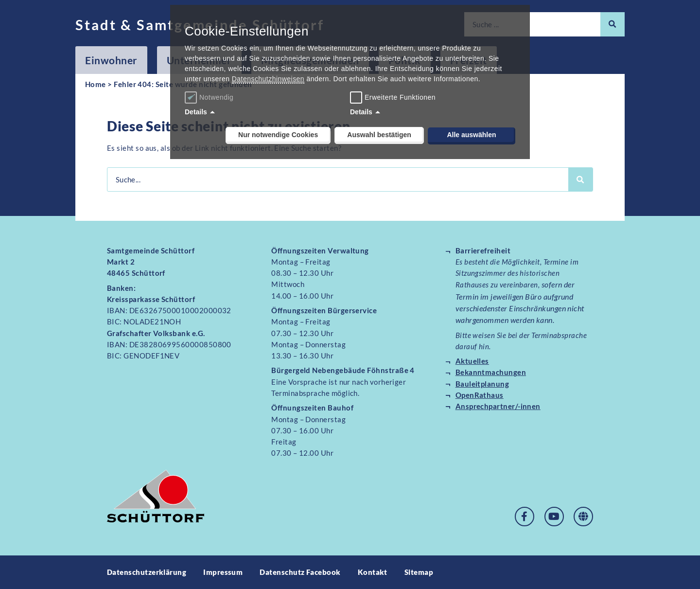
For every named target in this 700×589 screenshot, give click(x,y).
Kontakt (373, 572)
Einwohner (111, 60)
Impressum (223, 572)
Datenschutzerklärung (147, 572)
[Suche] (612, 24)
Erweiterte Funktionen (400, 97)
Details (196, 112)
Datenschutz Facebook (300, 572)
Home (96, 84)
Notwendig (210, 97)
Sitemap (419, 572)
